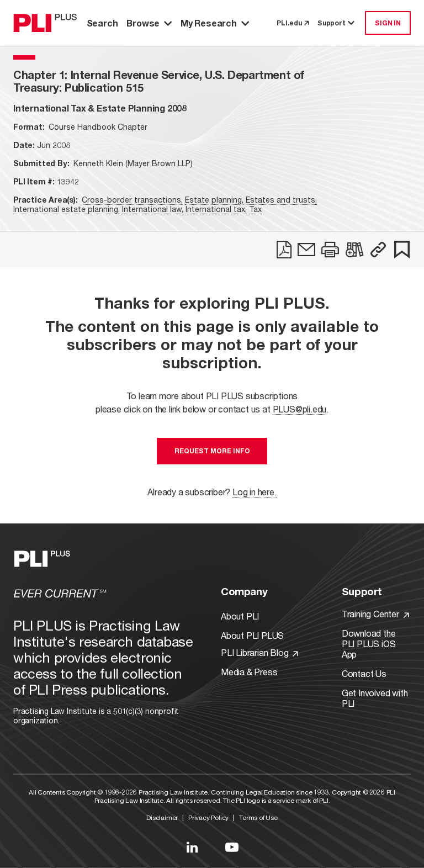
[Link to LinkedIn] (192, 847)
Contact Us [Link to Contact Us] (364, 673)
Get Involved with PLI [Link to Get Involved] (375, 698)
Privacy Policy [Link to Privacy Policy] (208, 817)
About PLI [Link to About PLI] (240, 616)
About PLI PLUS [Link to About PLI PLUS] (252, 635)
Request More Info (212, 451)
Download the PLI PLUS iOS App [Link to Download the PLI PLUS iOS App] (369, 644)
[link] (284, 250)
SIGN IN (388, 23)
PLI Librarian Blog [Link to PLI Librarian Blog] (259, 652)
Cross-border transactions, (132, 200)
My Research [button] (215, 23)
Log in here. (255, 492)
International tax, (216, 209)
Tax (255, 209)
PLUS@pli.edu (300, 409)
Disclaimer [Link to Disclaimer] (162, 817)
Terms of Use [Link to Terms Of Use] (258, 817)
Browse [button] (149, 23)
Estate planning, (214, 200)
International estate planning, (67, 209)
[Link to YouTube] (232, 847)
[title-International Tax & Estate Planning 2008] (100, 108)
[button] (378, 250)
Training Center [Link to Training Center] (375, 614)
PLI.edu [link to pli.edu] (293, 23)
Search (102, 23)
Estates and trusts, (281, 200)
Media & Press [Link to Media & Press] (249, 672)
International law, (153, 209)
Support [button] (337, 23)
